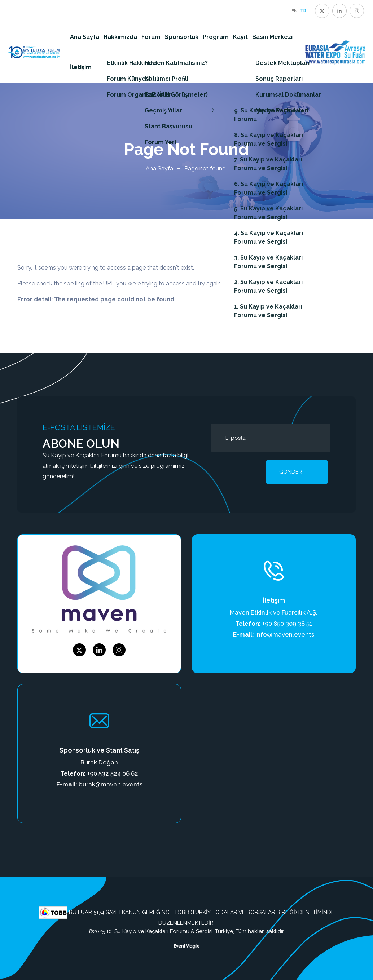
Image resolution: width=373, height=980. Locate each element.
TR (303, 11)
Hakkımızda (120, 37)
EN (294, 11)
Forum (151, 37)
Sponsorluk (182, 37)
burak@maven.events (111, 784)
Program (216, 37)
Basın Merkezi (272, 37)
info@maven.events (285, 634)
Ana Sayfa (85, 37)
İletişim (81, 67)
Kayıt (240, 37)
